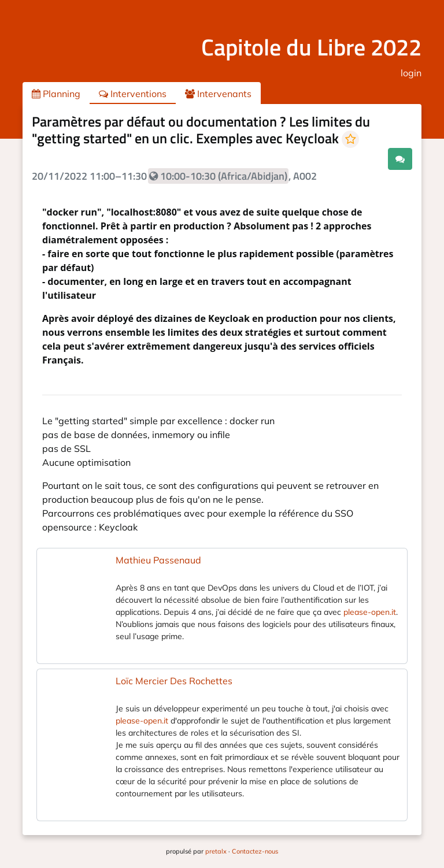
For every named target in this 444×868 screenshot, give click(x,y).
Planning (56, 94)
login (411, 73)
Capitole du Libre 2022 (311, 47)
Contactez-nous (255, 851)
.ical (368, 158)
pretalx (216, 851)
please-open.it (370, 612)
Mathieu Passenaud (158, 560)
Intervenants (218, 94)
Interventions (133, 94)
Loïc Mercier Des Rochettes (174, 681)
